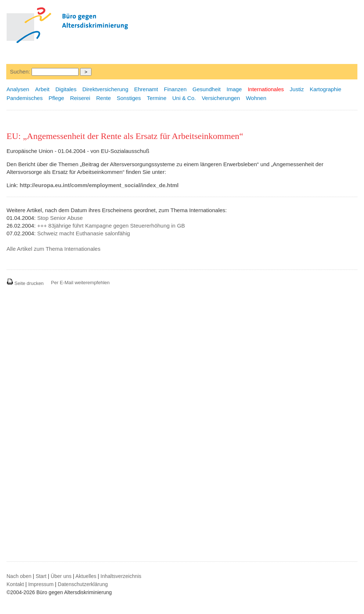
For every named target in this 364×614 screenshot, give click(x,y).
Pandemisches (25, 98)
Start (41, 576)
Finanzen (175, 89)
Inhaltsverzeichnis (121, 576)
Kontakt (15, 584)
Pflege (56, 98)
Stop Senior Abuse (60, 218)
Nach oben (19, 576)
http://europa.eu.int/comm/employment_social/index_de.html (99, 185)
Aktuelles (86, 576)
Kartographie (325, 89)
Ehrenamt (146, 89)
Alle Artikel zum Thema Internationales (54, 249)
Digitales (66, 89)
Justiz (297, 89)
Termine (157, 98)
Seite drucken (25, 283)
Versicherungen (221, 98)
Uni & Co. (184, 98)
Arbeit (42, 89)
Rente (104, 98)
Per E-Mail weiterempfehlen (80, 283)
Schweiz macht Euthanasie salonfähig (84, 233)
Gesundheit (207, 89)
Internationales (266, 89)
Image (234, 89)
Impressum (41, 584)
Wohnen (256, 98)
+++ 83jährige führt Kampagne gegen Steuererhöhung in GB (111, 226)
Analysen (18, 89)
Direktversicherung (105, 89)
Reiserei (80, 98)
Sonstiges (129, 98)
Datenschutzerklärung (83, 584)
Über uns (61, 576)
